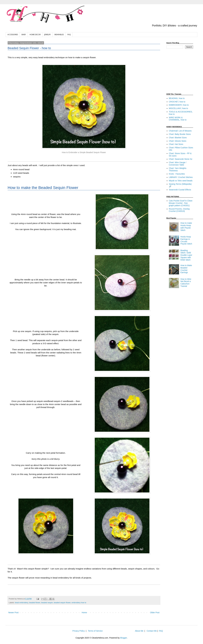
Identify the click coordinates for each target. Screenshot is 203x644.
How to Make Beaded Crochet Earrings (186, 269)
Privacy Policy (79, 631)
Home (84, 613)
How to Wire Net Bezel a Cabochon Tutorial (186, 283)
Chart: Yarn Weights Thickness (178, 169)
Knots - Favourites (177, 174)
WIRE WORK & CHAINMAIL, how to (178, 119)
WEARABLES (59, 35)
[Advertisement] (184, 71)
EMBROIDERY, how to (179, 105)
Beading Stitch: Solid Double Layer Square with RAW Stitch (186, 255)
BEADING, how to (177, 98)
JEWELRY (48, 35)
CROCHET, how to (177, 102)
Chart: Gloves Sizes (178, 141)
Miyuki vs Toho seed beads (181, 181)
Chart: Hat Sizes (176, 144)
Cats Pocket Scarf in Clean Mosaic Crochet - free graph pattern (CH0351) (181, 203)
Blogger (124, 638)
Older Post (155, 613)
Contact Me (152, 631)
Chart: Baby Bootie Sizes (180, 134)
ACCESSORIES (13, 35)
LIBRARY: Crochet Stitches (181, 177)
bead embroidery (22, 603)
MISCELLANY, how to (178, 108)
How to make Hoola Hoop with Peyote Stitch (186, 227)
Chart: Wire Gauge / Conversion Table (178, 164)
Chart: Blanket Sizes (178, 138)
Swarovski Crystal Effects (180, 190)
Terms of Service (95, 631)
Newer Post (13, 613)
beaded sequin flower (62, 603)
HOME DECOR (35, 35)
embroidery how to (79, 603)
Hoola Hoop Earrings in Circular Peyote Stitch (186, 240)
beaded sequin (47, 603)
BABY (24, 35)
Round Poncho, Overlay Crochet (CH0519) (179, 210)
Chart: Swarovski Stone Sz (181, 159)
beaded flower (35, 603)
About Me (139, 631)
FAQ (69, 35)
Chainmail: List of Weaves (180, 131)
